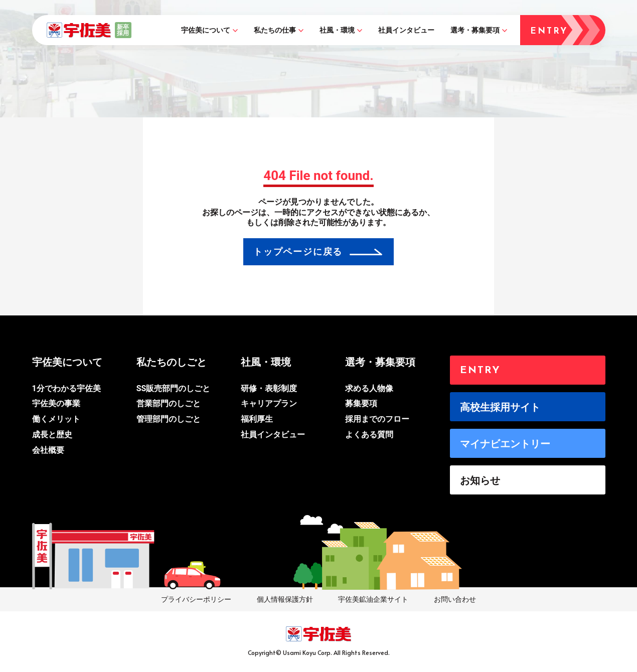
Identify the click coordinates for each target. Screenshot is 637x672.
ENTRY (480, 371)
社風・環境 (337, 30)
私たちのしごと (172, 362)
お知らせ (480, 480)
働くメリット (56, 419)
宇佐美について (206, 30)
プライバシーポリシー (196, 599)
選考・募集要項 (475, 30)
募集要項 (361, 403)
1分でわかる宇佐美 (66, 388)
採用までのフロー (377, 419)
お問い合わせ (455, 599)
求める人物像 (369, 388)
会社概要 (48, 450)
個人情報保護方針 (285, 599)
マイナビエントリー (505, 444)
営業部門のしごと (169, 403)
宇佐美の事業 (56, 403)
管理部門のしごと (169, 419)
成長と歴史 (52, 435)
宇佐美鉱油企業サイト (373, 599)
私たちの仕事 (275, 30)
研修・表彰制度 (269, 388)
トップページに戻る (298, 251)
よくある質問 (369, 435)
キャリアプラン (269, 403)
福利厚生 (257, 419)
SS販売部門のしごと (174, 388)
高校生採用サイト (500, 407)
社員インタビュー (406, 30)
